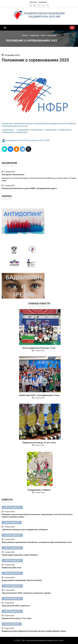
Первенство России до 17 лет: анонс (17, 618)
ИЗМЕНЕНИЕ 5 (66, 130)
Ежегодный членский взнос (13, 175)
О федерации (34, 36)
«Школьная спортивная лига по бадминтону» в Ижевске (25, 530)
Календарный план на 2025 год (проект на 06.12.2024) (28, 140)
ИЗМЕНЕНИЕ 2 (24, 130)
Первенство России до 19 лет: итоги (39, 443)
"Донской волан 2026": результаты (16, 606)
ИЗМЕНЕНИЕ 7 (22, 132)
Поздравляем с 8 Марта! (39, 490)
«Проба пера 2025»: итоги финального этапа (39, 395)
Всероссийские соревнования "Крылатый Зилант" (22, 580)
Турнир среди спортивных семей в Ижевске (20, 555)
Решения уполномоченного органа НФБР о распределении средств (29, 188)
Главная (25, 36)
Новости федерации (48, 36)
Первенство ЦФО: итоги (11, 568)
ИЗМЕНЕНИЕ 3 (38, 130)
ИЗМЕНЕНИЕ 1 (9, 130)
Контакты (34, 2)
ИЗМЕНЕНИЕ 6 (9, 132)
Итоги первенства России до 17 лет (39, 348)
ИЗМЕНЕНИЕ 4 (52, 130)
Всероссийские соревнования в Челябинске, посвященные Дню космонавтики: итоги (37, 542)
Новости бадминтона (12, 507)
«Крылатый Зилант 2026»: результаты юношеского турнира (26, 593)
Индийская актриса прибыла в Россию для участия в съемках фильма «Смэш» (34, 631)
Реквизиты (43, 2)
